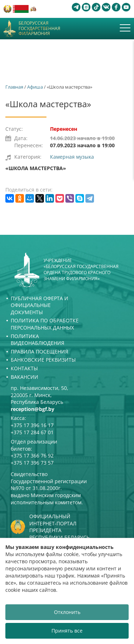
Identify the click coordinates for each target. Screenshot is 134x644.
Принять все (67, 631)
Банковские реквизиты (43, 360)
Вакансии (24, 377)
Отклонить (67, 612)
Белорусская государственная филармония (39, 28)
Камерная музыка (72, 157)
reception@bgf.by (33, 409)
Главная (14, 87)
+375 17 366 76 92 (32, 455)
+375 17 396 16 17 (32, 425)
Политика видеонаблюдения (38, 340)
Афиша (35, 87)
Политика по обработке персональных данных (45, 324)
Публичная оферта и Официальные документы (39, 305)
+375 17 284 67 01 (32, 432)
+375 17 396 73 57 (32, 463)
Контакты (24, 368)
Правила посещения (39, 351)
